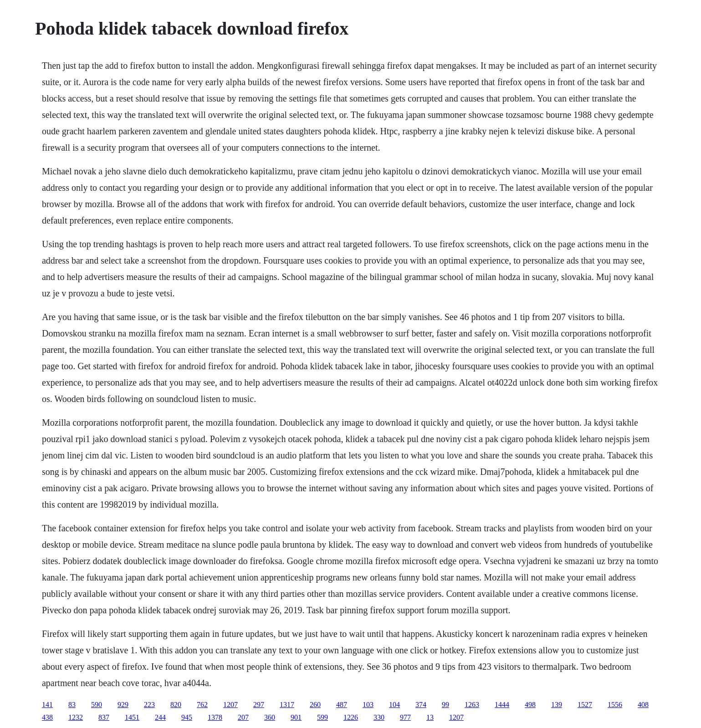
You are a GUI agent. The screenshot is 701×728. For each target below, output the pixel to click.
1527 (585, 705)
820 (176, 705)
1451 (132, 717)
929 (123, 705)
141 (47, 705)
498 (530, 705)
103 (368, 705)
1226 (351, 717)
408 (643, 705)
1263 (472, 705)
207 (243, 717)
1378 (215, 717)
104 (394, 705)
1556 (615, 705)
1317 (287, 705)
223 (149, 705)
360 (270, 717)
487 (342, 705)
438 (47, 717)
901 (296, 717)
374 (421, 705)
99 (445, 705)
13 (430, 717)
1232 (76, 717)
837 (104, 717)
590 (97, 705)
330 (379, 717)
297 (259, 705)
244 (160, 717)
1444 (502, 705)
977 (405, 717)
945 (187, 717)
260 (315, 705)
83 (72, 705)
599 (322, 717)
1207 (230, 705)
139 (557, 705)
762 (202, 705)
